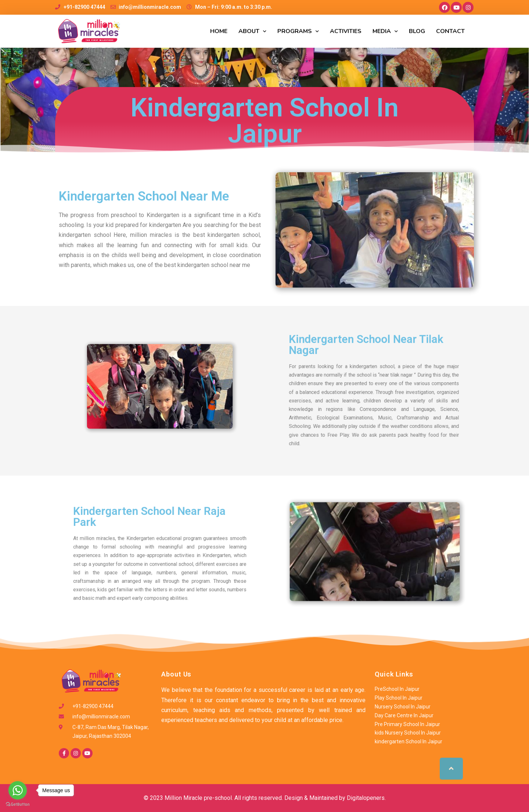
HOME (219, 31)
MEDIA (385, 31)
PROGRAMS (298, 31)
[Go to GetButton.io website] (18, 804)
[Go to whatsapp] (18, 790)
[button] (451, 762)
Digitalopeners (366, 798)
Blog (417, 31)
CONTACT (450, 31)
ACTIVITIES (346, 31)
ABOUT (252, 31)
